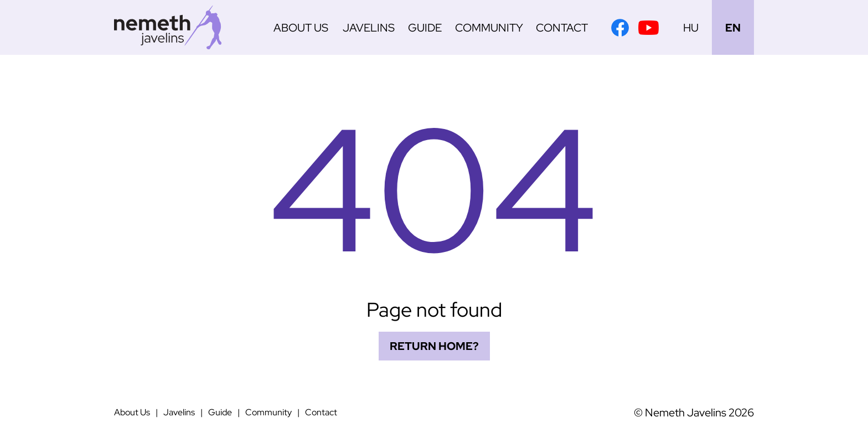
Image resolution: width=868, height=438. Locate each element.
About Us (301, 28)
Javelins (369, 28)
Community (489, 28)
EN (733, 28)
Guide (425, 28)
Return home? (434, 346)
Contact (562, 28)
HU (691, 28)
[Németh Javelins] (168, 27)
